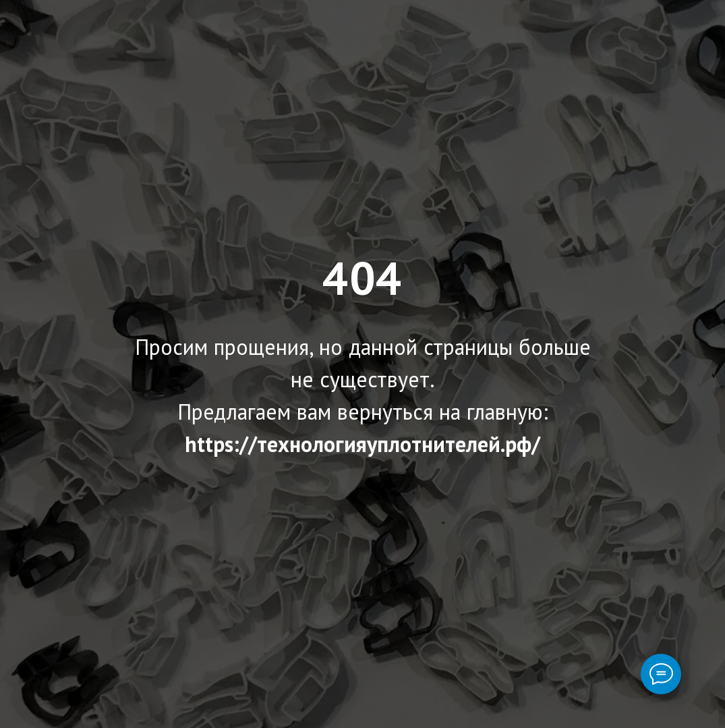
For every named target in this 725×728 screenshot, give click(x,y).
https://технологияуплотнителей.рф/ (362, 444)
